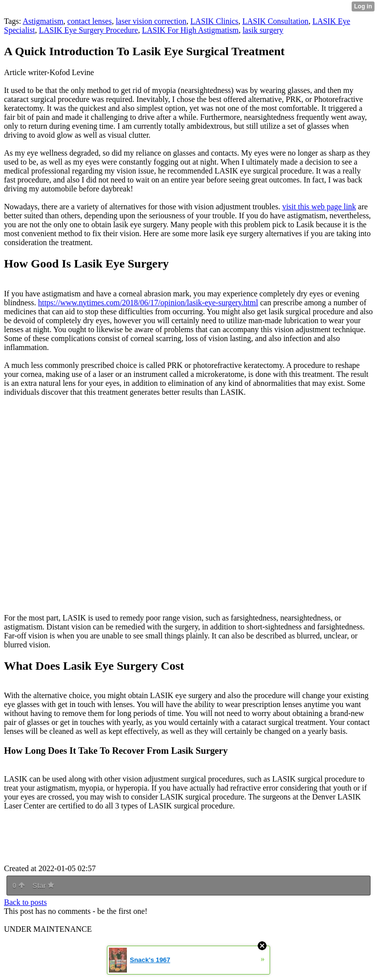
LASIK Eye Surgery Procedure (88, 30)
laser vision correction (151, 21)
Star (43, 886)
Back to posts (25, 902)
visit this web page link (319, 207)
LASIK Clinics (214, 21)
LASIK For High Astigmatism (190, 30)
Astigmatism (43, 21)
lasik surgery (263, 30)
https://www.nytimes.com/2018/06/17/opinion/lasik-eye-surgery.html (148, 303)
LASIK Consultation (275, 21)
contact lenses (89, 21)
